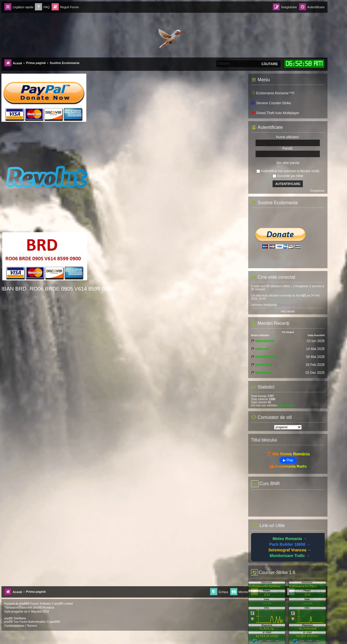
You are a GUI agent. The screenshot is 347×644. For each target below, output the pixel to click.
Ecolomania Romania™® (273, 93)
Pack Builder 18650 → (290, 544)
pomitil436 (264, 365)
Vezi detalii (288, 311)
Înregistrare (317, 191)
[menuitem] (42, 7)
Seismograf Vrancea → (290, 550)
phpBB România (44, 608)
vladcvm (262, 349)
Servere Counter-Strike (271, 103)
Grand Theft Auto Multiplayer (275, 113)
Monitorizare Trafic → (290, 556)
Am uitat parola (288, 163)
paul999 (55, 622)
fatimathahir (265, 341)
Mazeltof (37, 612)
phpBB (23, 604)
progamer (17, 612)
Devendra (263, 373)
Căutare (269, 64)
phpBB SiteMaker (15, 618)
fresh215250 (265, 357)
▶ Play (288, 460)
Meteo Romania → (290, 539)
